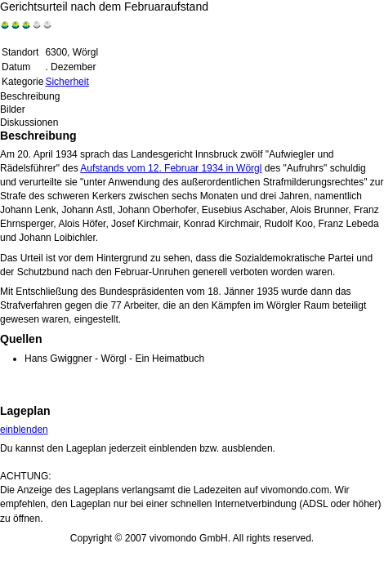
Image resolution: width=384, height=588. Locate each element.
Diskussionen (29, 122)
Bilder (13, 109)
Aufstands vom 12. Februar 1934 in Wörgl (171, 168)
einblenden (24, 430)
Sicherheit (67, 82)
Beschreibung (30, 96)
